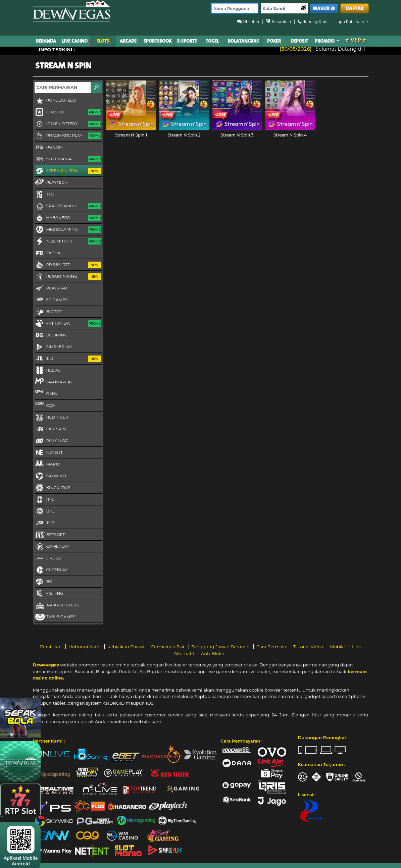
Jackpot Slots (57, 605)
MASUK (324, 9)
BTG (45, 511)
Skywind (50, 476)
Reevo (48, 371)
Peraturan (51, 647)
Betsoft (50, 535)
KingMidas (53, 488)
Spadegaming (68, 206)
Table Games (55, 617)
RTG (45, 500)
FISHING (49, 594)
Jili (68, 359)
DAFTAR (355, 9)
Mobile (338, 647)
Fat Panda (68, 324)
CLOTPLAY (51, 570)
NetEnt (49, 453)
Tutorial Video (309, 647)
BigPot (48, 312)
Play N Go (52, 441)
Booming (51, 335)
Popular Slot (56, 101)
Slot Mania (68, 159)
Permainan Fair (168, 647)
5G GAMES (51, 300)
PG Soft (49, 148)
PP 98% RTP (68, 265)
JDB (45, 523)
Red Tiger (52, 418)
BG (43, 582)
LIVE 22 (48, 558)
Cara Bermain (272, 647)
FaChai (48, 253)
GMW (46, 393)
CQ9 (45, 405)
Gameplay (52, 547)
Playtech (51, 182)
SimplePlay (53, 347)
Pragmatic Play (68, 136)
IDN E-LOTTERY (68, 124)
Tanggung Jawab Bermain (221, 647)
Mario (47, 464)
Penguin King (68, 277)
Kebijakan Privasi (126, 647)
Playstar (51, 288)
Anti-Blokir (213, 653)
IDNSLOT (68, 112)
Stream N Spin (68, 171)
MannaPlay (54, 382)
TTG (44, 195)
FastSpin (50, 429)
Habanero (68, 218)
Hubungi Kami (85, 647)
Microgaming (68, 230)
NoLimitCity (68, 241)
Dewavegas (46, 665)
